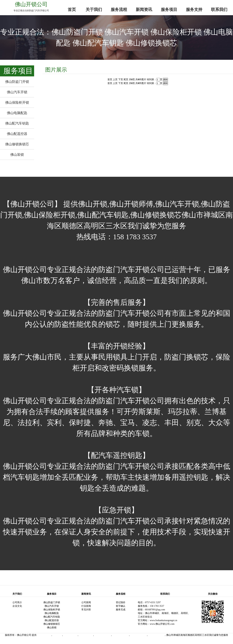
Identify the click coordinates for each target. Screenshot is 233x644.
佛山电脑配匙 (52, 613)
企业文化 (17, 606)
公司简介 (17, 602)
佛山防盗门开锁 (52, 602)
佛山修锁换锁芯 (52, 624)
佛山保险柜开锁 (52, 610)
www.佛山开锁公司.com (162, 624)
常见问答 (86, 610)
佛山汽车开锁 (52, 606)
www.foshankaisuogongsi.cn (163, 620)
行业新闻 (86, 606)
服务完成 (121, 610)
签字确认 (121, 606)
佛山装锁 (52, 628)
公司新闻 (86, 602)
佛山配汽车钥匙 (52, 617)
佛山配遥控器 (52, 620)
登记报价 (121, 602)
